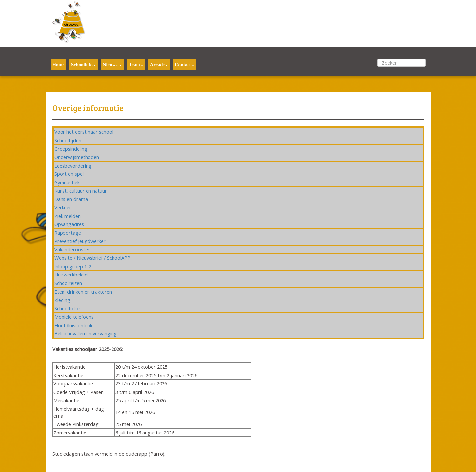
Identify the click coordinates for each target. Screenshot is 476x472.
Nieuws (112, 65)
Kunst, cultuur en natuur (81, 191)
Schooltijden (68, 140)
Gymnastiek (67, 182)
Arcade (159, 65)
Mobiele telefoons (74, 317)
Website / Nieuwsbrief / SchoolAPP (92, 258)
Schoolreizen (68, 283)
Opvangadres (69, 224)
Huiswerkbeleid (71, 275)
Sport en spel (69, 174)
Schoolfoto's (68, 308)
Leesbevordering (73, 166)
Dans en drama (71, 199)
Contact (185, 65)
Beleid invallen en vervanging (86, 333)
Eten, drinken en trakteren (83, 292)
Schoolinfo (84, 65)
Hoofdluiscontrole (74, 325)
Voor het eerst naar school (84, 132)
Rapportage (68, 233)
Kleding (62, 300)
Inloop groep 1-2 (73, 266)
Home (58, 65)
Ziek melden (67, 216)
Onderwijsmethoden (77, 157)
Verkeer (63, 207)
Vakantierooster (72, 249)
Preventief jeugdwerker (80, 241)
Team (136, 65)
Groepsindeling (71, 149)
